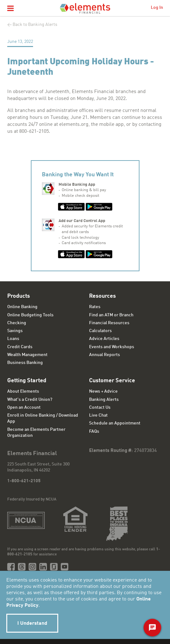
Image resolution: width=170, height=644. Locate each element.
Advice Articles (104, 339)
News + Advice (103, 391)
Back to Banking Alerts (35, 25)
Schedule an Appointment (115, 423)
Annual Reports (105, 355)
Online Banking (22, 307)
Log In (157, 8)
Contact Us (100, 407)
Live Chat (98, 415)
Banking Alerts (104, 400)
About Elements (23, 391)
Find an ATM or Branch (111, 315)
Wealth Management (27, 355)
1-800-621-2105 (24, 481)
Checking (17, 323)
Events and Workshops (112, 347)
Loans (13, 339)
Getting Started (27, 381)
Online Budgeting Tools (30, 315)
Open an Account (24, 407)
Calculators (100, 331)
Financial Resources (109, 323)
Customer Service (112, 381)
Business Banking (25, 363)
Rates (95, 307)
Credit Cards (20, 347)
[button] (11, 9)
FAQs (94, 431)
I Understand (32, 624)
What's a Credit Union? (30, 400)
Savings (15, 331)
